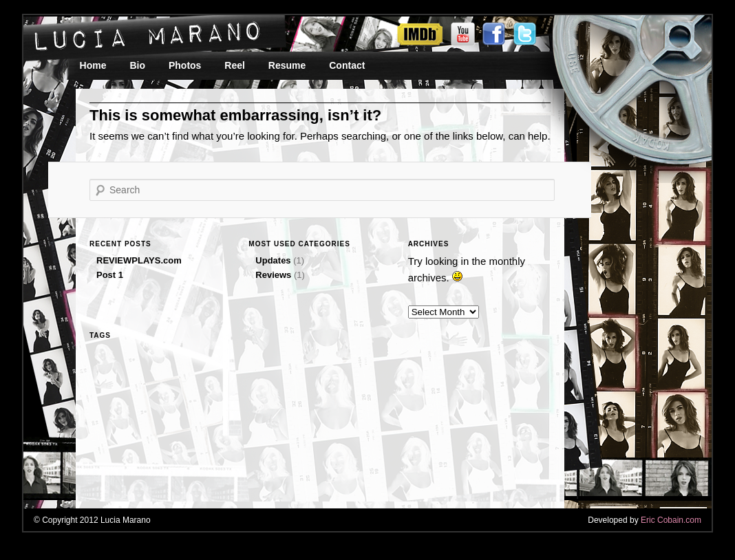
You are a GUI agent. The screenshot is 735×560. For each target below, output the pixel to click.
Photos (185, 65)
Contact (347, 65)
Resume (287, 65)
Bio (137, 65)
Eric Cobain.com (671, 520)
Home (93, 65)
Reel (235, 65)
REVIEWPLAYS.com (139, 260)
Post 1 (110, 275)
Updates (273, 260)
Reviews (273, 275)
